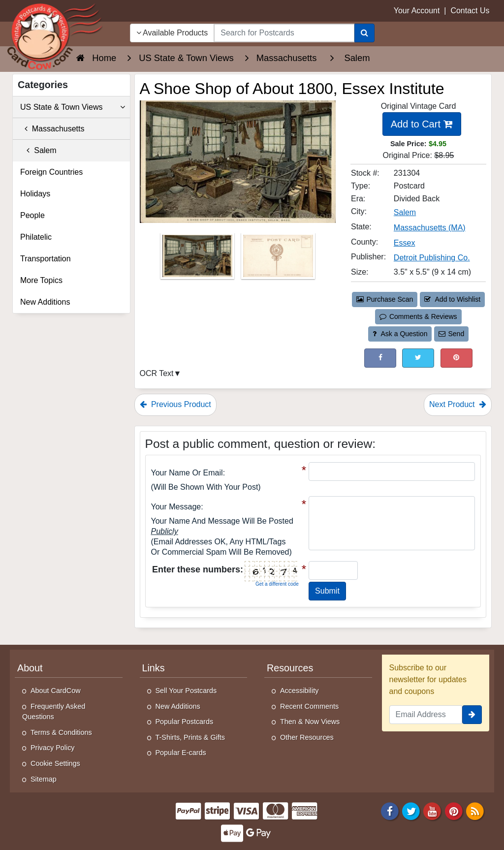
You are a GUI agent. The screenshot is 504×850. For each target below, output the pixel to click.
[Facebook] (390, 811)
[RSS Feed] (475, 811)
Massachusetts (52, 129)
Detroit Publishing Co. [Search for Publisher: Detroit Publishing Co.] (432, 258)
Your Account (417, 11)
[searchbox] (284, 33)
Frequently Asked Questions (54, 712)
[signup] (472, 715)
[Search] (364, 33)
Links (154, 668)
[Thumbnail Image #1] (198, 259)
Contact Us (470, 11)
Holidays (35, 194)
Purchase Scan (385, 299)
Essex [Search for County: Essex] (405, 243)
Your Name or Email (187, 473)
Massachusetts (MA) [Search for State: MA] (430, 228)
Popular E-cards (181, 753)
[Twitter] (411, 811)
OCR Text (157, 373)
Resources (290, 668)
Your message (176, 507)
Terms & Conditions (61, 732)
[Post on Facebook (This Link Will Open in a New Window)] (380, 358)
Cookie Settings (55, 763)
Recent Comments (309, 706)
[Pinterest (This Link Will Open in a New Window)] (457, 358)
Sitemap (44, 779)
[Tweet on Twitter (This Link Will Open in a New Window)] (418, 358)
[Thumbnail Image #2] (278, 259)
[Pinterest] (454, 811)
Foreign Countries (51, 172)
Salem (38, 150)
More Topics (41, 280)
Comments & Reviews (418, 316)
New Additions (45, 302)
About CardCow (56, 691)
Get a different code (277, 584)
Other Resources (307, 737)
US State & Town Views (73, 107)
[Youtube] (433, 811)
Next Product (458, 404)
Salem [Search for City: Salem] (405, 212)
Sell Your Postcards (186, 691)
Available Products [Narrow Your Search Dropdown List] (172, 33)
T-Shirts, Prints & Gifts (190, 737)
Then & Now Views (310, 722)
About (30, 668)
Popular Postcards (185, 722)
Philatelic (36, 237)
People (32, 215)
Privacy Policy (53, 748)
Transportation (46, 259)
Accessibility (299, 691)
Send (451, 334)
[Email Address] (426, 715)
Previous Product (175, 404)
